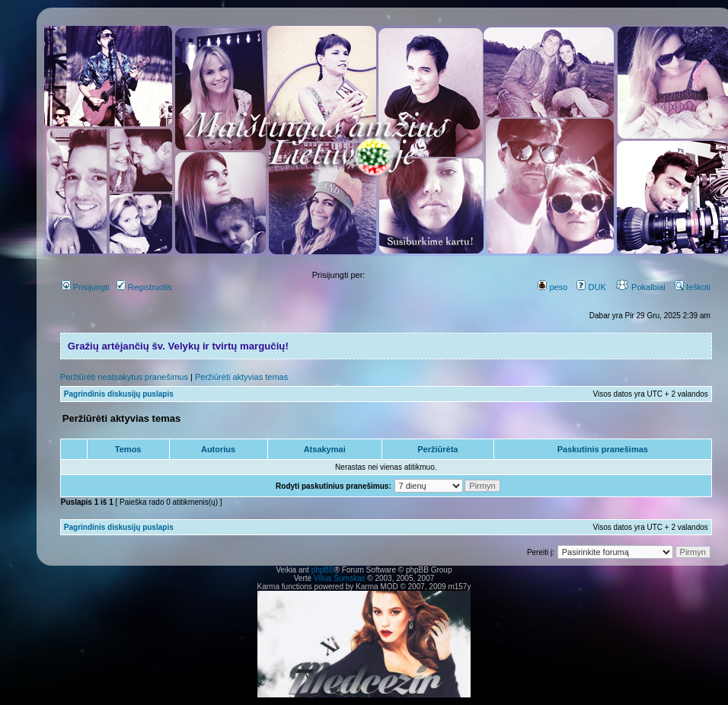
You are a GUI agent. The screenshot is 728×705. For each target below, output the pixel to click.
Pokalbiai (640, 287)
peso (552, 287)
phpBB (323, 570)
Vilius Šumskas (340, 578)
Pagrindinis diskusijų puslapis (119, 394)
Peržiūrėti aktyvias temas (241, 377)
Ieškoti (693, 287)
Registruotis (144, 287)
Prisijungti (86, 287)
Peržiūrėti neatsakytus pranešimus (124, 377)
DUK (591, 287)
